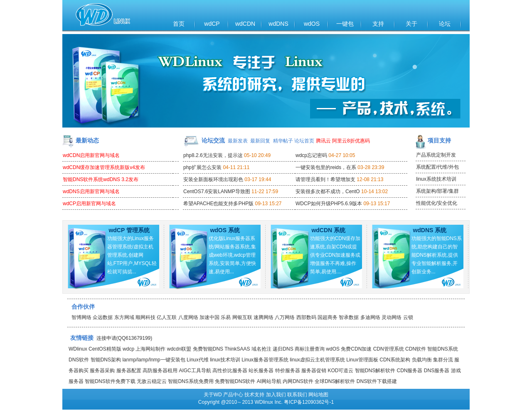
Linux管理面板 (362, 360)
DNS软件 (79, 360)
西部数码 (306, 317)
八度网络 (188, 317)
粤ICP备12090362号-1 (309, 402)
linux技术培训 (225, 360)
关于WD (213, 395)
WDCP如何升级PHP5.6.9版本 (329, 204)
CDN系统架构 (395, 360)
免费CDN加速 (356, 349)
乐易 (226, 317)
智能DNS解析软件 (375, 371)
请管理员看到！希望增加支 (325, 179)
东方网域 (124, 317)
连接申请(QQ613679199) (124, 338)
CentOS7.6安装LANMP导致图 (217, 191)
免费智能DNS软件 (235, 381)
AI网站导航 (269, 381)
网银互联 (242, 317)
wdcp (128, 349)
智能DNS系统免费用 (191, 381)
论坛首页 (304, 141)
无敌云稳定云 (152, 381)
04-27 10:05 (342, 155)
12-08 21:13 (370, 179)
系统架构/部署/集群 (437, 191)
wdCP (212, 24)
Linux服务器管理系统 (265, 360)
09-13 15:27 (268, 204)
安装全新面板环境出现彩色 (213, 179)
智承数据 (349, 317)
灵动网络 (392, 317)
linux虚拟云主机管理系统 (317, 360)
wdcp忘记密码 (311, 155)
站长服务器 (261, 371)
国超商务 (328, 317)
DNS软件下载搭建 (377, 381)
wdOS (312, 24)
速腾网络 (264, 317)
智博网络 (81, 317)
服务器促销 (314, 371)
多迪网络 (370, 317)
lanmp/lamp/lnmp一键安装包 (154, 360)
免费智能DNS (208, 349)
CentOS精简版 (105, 349)
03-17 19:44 (258, 179)
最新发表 (238, 141)
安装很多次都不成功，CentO (328, 191)
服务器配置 (129, 371)
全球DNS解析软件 (335, 381)
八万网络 (285, 317)
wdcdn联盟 (179, 349)
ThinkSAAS (237, 349)
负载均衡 (422, 360)
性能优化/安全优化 (437, 203)
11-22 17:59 (265, 191)
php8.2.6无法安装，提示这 (213, 155)
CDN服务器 (409, 371)
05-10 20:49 (257, 155)
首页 (179, 24)
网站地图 (318, 395)
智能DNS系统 (442, 349)
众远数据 (103, 317)
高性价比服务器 (230, 371)
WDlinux (78, 349)
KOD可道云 (340, 371)
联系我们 (297, 395)
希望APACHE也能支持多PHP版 (218, 204)
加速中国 (209, 317)
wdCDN (245, 24)
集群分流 (443, 360)
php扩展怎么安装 (202, 167)
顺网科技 (145, 317)
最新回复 (260, 141)
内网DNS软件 (298, 381)
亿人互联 (167, 317)
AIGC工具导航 (195, 371)
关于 (411, 24)
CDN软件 (416, 349)
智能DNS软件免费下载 (110, 381)
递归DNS (283, 349)
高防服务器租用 (160, 371)
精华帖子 (283, 141)
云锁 (408, 317)
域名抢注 (261, 349)
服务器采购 (102, 371)
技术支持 (254, 395)
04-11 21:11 (236, 167)
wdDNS (278, 24)
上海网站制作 (150, 349)
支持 (378, 24)
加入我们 (276, 395)
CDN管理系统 (389, 349)
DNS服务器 (437, 371)
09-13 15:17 (377, 204)
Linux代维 (198, 360)
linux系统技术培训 (436, 179)
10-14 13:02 (374, 191)
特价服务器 (288, 371)
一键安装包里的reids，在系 (326, 167)
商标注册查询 (310, 349)
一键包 (345, 24)
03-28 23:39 (371, 167)
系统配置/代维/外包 (437, 167)
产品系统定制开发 (436, 155)
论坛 (445, 24)
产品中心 (233, 395)
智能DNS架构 (106, 360)
